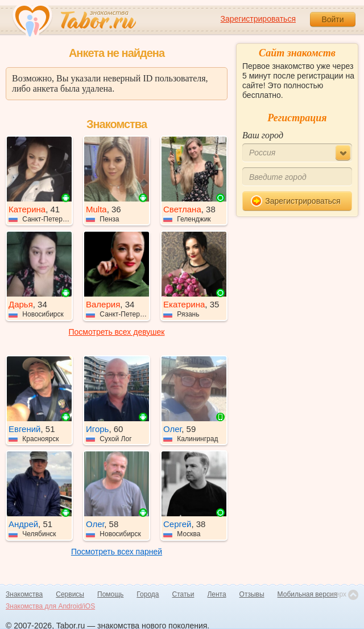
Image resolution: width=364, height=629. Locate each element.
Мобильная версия (308, 594)
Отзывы (252, 594)
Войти (332, 19)
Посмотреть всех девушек (117, 332)
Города (148, 594)
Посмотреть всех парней (117, 552)
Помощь (110, 594)
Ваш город (263, 135)
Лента (216, 594)
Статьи (183, 594)
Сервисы (70, 594)
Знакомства (24, 594)
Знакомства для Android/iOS (50, 606)
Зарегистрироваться (258, 19)
